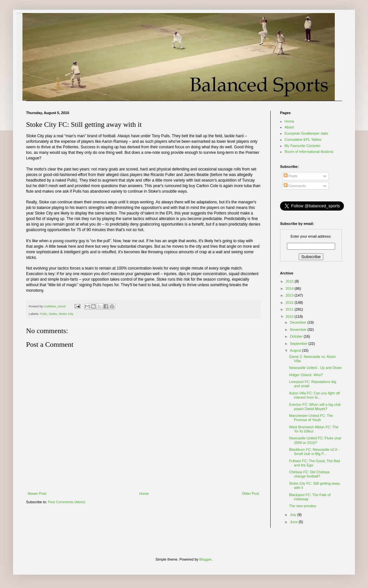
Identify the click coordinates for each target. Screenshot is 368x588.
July (294, 515)
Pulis (43, 314)
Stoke (53, 314)
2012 (290, 302)
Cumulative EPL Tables (303, 140)
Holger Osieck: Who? (306, 375)
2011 (290, 309)
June (294, 522)
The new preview (302, 506)
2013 (290, 295)
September (299, 344)
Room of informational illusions (309, 152)
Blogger (205, 559)
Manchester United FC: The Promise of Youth (311, 418)
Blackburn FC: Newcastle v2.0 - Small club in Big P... (314, 452)
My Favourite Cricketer (303, 146)
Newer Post (37, 493)
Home (144, 493)
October (297, 336)
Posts (291, 176)
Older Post (250, 493)
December (299, 322)
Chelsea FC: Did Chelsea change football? (309, 474)
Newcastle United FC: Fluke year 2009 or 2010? (315, 440)
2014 (290, 288)
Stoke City (66, 314)
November (299, 330)
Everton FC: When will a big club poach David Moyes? (315, 407)
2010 (290, 316)
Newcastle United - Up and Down (315, 368)
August (296, 350)
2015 (290, 281)
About (289, 127)
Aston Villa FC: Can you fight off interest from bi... (314, 395)
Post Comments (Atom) (66, 502)
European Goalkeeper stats (306, 133)
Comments (295, 186)
